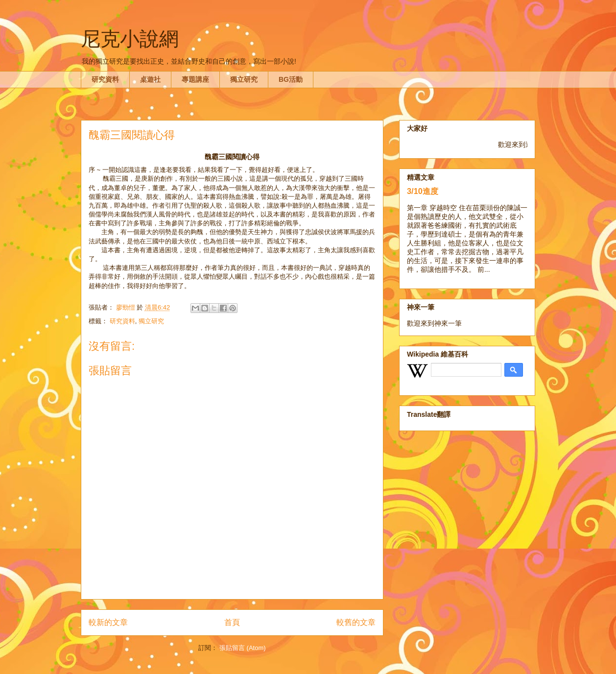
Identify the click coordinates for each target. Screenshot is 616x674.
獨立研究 (244, 79)
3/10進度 (423, 191)
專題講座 (195, 79)
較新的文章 (108, 622)
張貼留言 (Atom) (243, 648)
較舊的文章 (356, 622)
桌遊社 (150, 79)
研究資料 (105, 79)
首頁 (232, 622)
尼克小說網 (130, 39)
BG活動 (291, 79)
